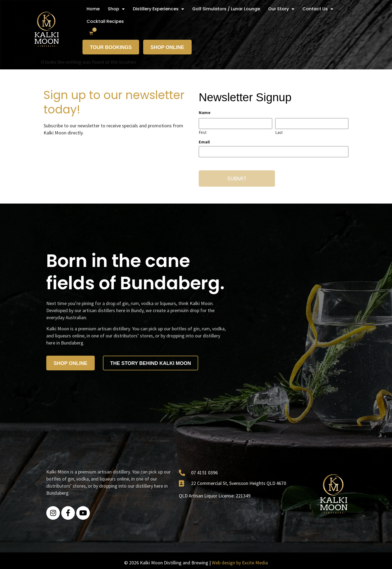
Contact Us (318, 9)
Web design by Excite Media (240, 563)
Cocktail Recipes (105, 21)
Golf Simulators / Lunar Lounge (226, 9)
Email (204, 142)
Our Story (281, 9)
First (203, 132)
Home (93, 9)
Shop (116, 9)
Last (279, 132)
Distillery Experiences (158, 9)
